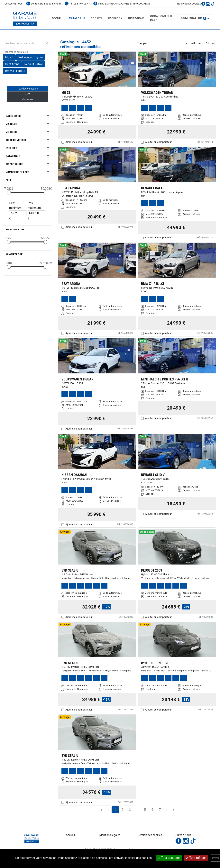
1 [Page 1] (115, 810)
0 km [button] (27, 94)
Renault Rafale (34, 64)
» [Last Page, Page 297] (174, 810)
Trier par (142, 43)
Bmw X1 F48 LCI (15, 71)
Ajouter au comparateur (79, 142)
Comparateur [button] (194, 18)
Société (97, 18)
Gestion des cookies (150, 835)
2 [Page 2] (123, 810)
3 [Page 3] (130, 810)
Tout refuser (196, 858)
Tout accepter (169, 858)
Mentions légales (110, 835)
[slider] (9, 192)
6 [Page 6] (152, 810)
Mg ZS (9, 57)
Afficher (196, 43)
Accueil (57, 18)
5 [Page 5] (145, 810)
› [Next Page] (167, 810)
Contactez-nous (14, 4)
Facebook (115, 18)
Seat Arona (12, 64)
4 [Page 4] (137, 810)
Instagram (136, 18)
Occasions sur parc (161, 18)
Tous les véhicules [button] (28, 89)
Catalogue (77, 18)
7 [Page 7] (160, 810)
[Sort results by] (169, 43)
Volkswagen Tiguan (31, 57)
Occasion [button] (28, 99)
